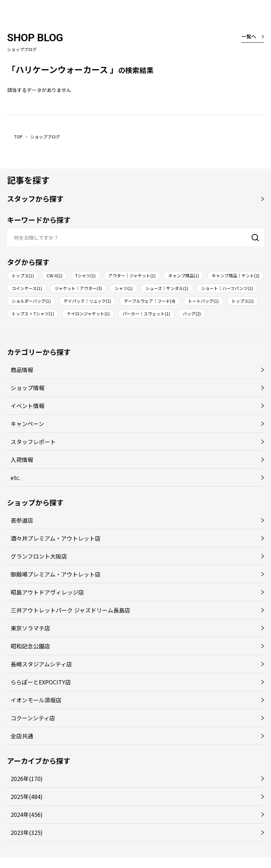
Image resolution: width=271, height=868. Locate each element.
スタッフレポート (33, 442)
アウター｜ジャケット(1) (132, 275)
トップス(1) (23, 275)
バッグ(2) (192, 313)
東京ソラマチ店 (30, 628)
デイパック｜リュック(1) (87, 301)
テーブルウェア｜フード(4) (150, 301)
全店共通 (22, 736)
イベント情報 (28, 406)
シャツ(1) (124, 288)
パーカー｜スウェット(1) (146, 313)
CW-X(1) (55, 275)
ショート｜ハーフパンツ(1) (227, 288)
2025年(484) (27, 796)
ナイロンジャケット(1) (88, 313)
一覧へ (249, 36)
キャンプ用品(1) (184, 275)
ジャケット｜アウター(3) (78, 288)
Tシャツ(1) (85, 275)
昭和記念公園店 (30, 646)
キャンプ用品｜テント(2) (236, 275)
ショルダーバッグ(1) (31, 301)
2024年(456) (27, 814)
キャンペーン (27, 424)
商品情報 (22, 370)
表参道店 (22, 520)
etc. (16, 478)
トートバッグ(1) (203, 301)
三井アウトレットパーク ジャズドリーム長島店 (70, 610)
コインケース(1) (27, 288)
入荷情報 (22, 460)
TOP (18, 137)
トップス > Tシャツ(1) (33, 313)
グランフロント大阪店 (39, 556)
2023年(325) (27, 832)
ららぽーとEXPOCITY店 (41, 682)
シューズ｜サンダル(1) (167, 288)
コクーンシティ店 (33, 718)
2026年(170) (27, 778)
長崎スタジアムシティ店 (41, 664)
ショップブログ (45, 137)
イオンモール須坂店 (36, 700)
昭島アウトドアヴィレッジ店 (47, 592)
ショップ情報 (28, 388)
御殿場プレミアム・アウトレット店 (56, 574)
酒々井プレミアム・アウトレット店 (56, 538)
